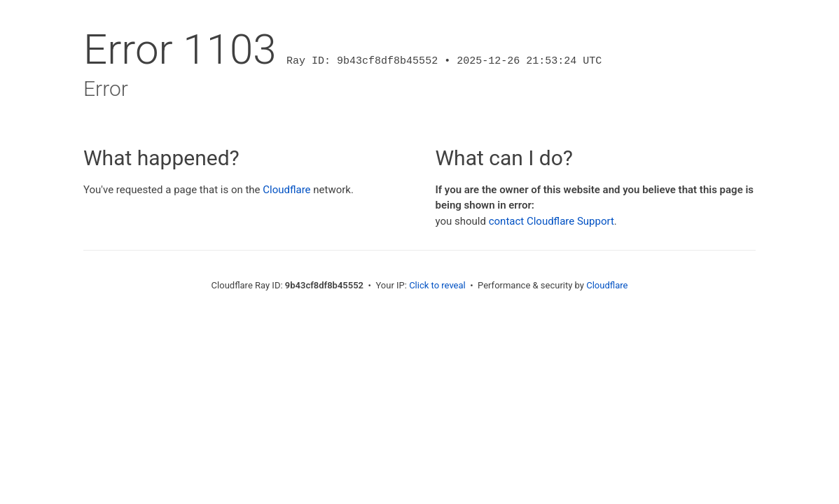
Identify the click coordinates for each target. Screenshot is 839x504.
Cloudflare (286, 190)
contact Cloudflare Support (552, 221)
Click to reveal (437, 285)
